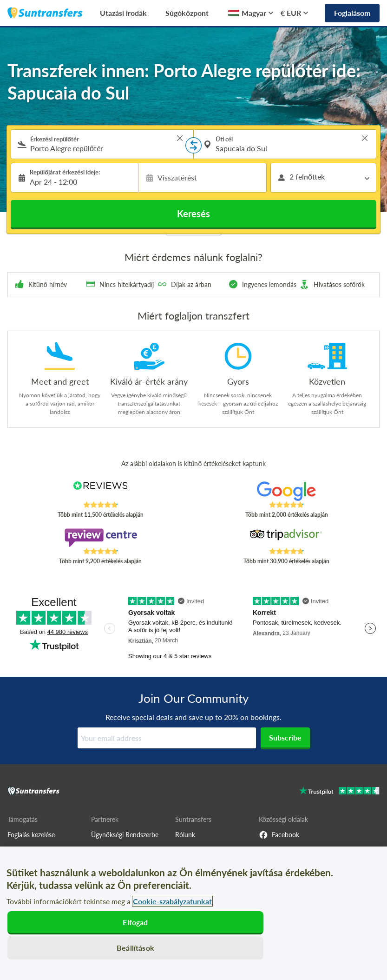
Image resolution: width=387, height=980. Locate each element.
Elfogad (135, 922)
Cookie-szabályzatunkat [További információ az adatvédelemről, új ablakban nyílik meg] (172, 901)
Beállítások (135, 948)
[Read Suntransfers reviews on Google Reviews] (287, 491)
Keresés (193, 213)
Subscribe (285, 737)
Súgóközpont (187, 13)
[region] (193, 913)
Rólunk (185, 835)
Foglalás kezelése (31, 835)
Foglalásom (352, 13)
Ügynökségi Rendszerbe (125, 835)
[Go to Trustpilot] (339, 792)
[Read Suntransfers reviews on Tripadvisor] (287, 538)
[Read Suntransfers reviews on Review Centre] (100, 538)
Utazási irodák (123, 13)
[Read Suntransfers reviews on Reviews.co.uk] (100, 491)
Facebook (279, 835)
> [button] (180, 138)
